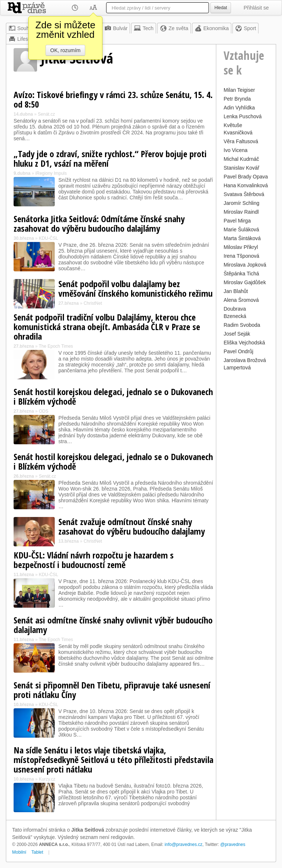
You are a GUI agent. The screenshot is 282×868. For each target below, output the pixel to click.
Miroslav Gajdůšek (245, 282)
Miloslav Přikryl (241, 247)
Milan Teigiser (239, 90)
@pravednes (233, 845)
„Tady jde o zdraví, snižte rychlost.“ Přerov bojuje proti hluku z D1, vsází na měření (110, 158)
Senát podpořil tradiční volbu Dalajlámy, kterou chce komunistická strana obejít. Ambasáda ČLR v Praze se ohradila (107, 327)
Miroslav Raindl (241, 212)
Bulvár (116, 28)
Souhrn (21, 28)
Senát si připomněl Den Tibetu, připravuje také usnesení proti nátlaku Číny (112, 690)
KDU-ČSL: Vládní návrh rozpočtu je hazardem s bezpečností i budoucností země (94, 560)
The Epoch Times (56, 346)
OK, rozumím (65, 50)
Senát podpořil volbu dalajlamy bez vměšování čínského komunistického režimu (135, 288)
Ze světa (174, 28)
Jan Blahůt (236, 291)
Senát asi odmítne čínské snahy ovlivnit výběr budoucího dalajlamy (113, 625)
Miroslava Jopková (245, 265)
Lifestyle (22, 39)
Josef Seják (237, 334)
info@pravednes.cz (183, 845)
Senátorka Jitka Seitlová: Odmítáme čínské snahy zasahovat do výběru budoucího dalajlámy (99, 223)
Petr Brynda (237, 99)
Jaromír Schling (241, 203)
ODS (44, 411)
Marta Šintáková (242, 238)
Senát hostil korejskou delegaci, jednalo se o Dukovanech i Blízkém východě (113, 396)
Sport (245, 28)
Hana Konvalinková (246, 185)
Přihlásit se (256, 8)
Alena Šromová (241, 300)
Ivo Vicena (236, 150)
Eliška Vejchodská (244, 343)
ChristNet (93, 303)
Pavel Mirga (237, 221)
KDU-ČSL (49, 238)
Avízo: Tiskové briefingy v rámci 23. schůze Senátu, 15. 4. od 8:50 (113, 99)
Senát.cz (46, 114)
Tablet (37, 852)
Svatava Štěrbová (244, 194)
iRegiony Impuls (51, 173)
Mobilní (19, 852)
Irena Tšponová (241, 256)
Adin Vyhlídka (239, 108)
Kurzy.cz (47, 779)
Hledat (221, 8)
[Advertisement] (246, 483)
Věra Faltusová (241, 141)
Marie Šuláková (241, 229)
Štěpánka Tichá (241, 274)
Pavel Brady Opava (246, 177)
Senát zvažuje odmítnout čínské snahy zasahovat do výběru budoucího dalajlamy (132, 526)
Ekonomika (212, 28)
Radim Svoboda (242, 325)
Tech (144, 28)
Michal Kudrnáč (241, 159)
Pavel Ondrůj (238, 351)
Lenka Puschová (243, 116)
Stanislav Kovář (241, 168)
